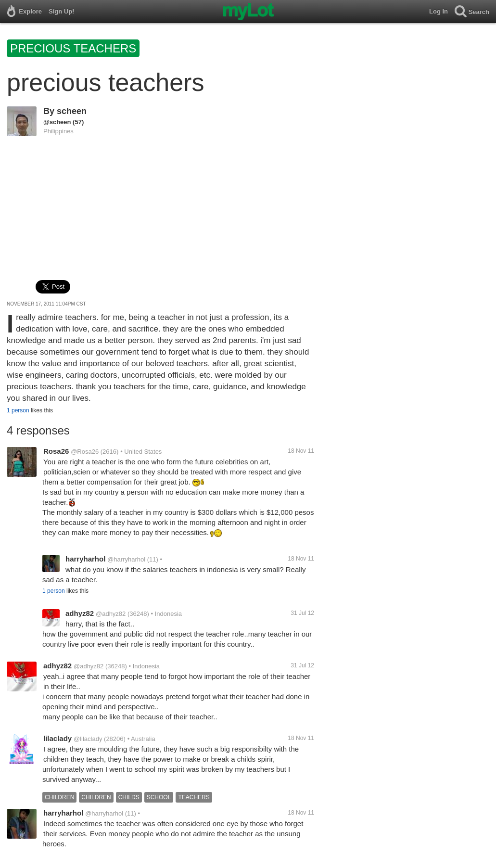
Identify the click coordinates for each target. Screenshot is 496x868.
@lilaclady (88, 739)
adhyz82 (80, 613)
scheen (72, 111)
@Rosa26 (85, 452)
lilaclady (57, 738)
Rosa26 (56, 451)
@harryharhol (126, 559)
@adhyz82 (111, 614)
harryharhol (85, 559)
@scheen (57, 122)
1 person (18, 410)
